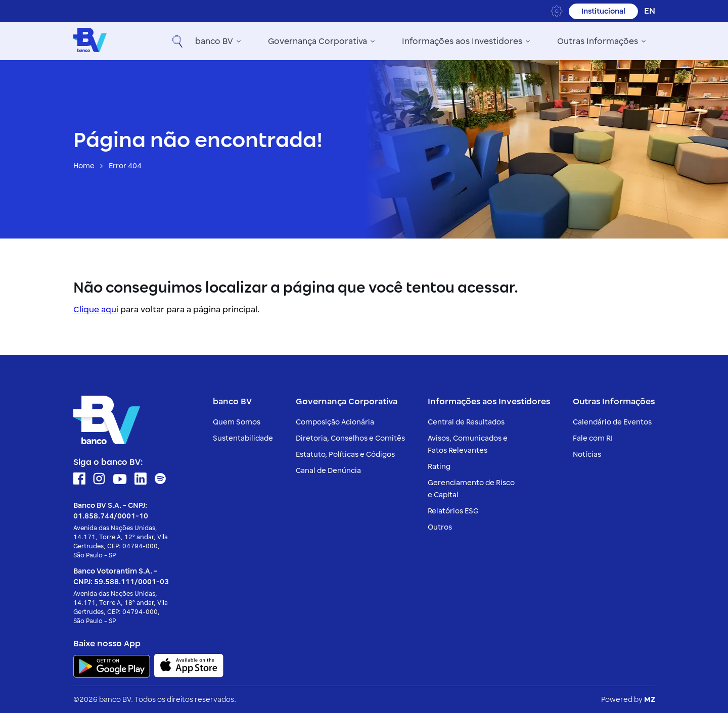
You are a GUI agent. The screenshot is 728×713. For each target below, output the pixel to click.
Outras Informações (529, 41)
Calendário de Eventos (612, 422)
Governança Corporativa (249, 41)
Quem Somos (237, 422)
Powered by (628, 700)
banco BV (145, 41)
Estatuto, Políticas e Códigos (345, 455)
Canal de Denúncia (328, 471)
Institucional (603, 11)
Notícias (587, 455)
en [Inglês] (650, 11)
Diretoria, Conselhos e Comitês (350, 438)
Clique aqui (96, 310)
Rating (439, 467)
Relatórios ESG (453, 511)
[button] (645, 41)
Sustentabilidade (243, 438)
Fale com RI (593, 438)
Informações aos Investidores (393, 41)
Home (84, 166)
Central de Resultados (466, 422)
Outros (440, 527)
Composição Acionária (335, 422)
